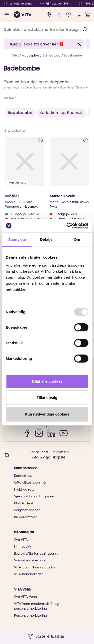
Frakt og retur (25, 489)
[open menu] (7, 15)
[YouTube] (64, 433)
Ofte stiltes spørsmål (30, 482)
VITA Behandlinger (28, 574)
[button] (85, 30)
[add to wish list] (41, 140)
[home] (23, 15)
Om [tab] (77, 239)
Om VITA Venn (25, 597)
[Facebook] (27, 433)
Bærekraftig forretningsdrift (36, 553)
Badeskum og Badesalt (62, 113)
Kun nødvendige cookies (47, 414)
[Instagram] (39, 433)
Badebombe (73, 55)
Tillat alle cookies (47, 381)
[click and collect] (78, 15)
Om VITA (21, 540)
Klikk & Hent (24, 503)
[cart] (88, 15)
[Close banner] (79, 44)
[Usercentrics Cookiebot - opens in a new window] (67, 226)
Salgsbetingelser (27, 510)
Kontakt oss (23, 476)
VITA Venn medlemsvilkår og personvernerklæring (36, 606)
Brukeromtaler (25, 517)
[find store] (49, 15)
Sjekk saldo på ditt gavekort (36, 496)
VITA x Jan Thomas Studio (34, 567)
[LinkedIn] (51, 433)
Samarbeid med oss (30, 560)
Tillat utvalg (47, 398)
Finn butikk (23, 546)
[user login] (59, 15)
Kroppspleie (30, 55)
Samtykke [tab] (17, 239)
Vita (15, 55)
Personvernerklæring (30, 616)
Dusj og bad (51, 55)
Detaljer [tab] (47, 239)
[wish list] (69, 15)
